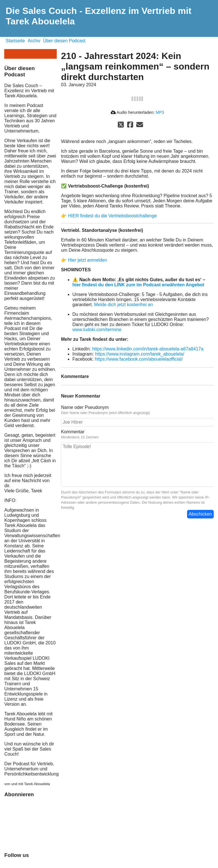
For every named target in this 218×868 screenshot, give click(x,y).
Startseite (15, 41)
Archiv (34, 41)
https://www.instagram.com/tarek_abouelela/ (140, 354)
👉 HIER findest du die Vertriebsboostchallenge (109, 216)
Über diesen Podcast (64, 41)
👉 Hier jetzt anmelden (84, 260)
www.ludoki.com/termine (97, 330)
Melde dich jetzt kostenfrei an (124, 305)
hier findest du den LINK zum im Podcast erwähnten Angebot (138, 285)
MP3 (160, 112)
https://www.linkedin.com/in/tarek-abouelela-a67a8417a (148, 349)
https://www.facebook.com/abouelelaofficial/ (139, 359)
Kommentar (73, 432)
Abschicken (200, 514)
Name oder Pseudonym (85, 407)
